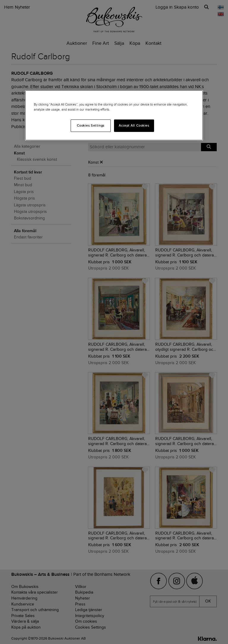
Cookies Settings (91, 125)
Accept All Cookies (134, 125)
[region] (114, 115)
